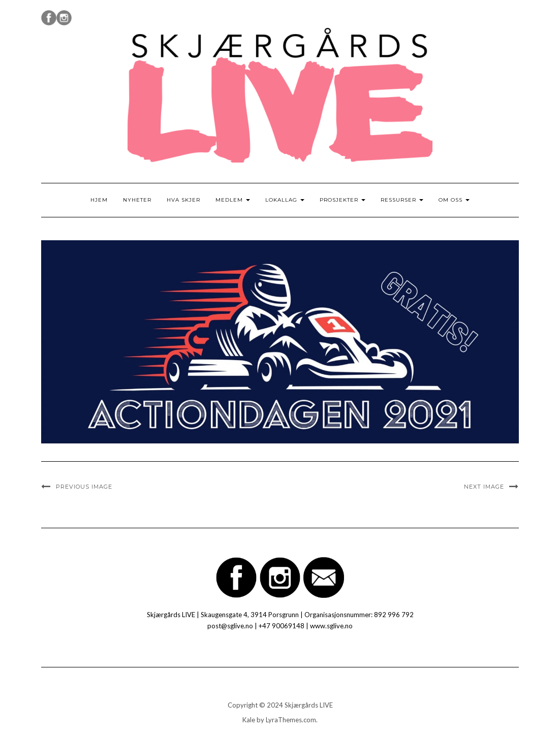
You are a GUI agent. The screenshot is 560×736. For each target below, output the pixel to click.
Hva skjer (183, 200)
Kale (249, 720)
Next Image (484, 487)
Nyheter (137, 200)
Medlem (233, 200)
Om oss (454, 200)
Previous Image (84, 487)
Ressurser (402, 200)
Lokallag (285, 200)
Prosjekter (343, 200)
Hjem (99, 200)
